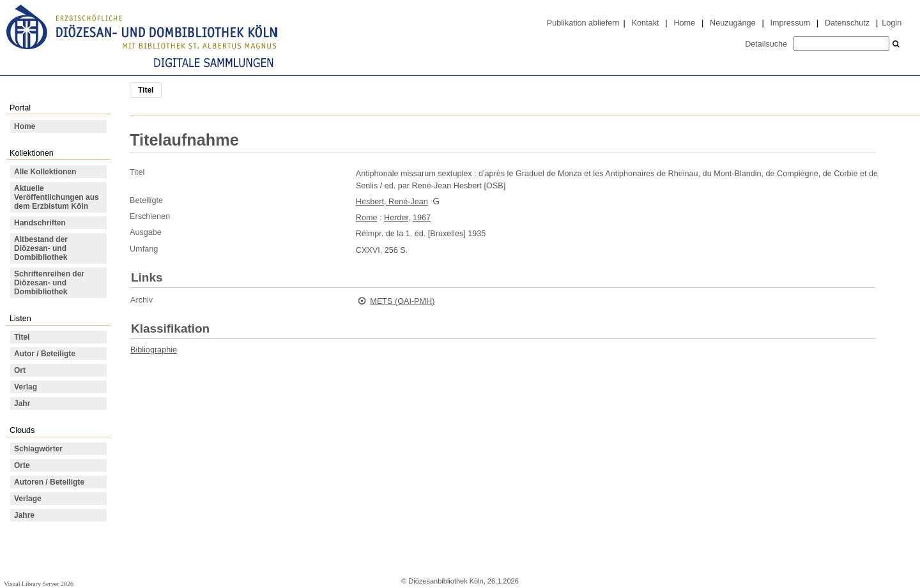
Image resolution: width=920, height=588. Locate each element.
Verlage (28, 499)
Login (892, 23)
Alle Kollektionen (45, 172)
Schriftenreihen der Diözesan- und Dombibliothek (49, 283)
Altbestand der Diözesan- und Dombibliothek (41, 248)
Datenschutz (847, 23)
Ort (20, 370)
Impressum (790, 23)
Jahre (24, 515)
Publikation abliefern (583, 23)
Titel (22, 337)
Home (684, 23)
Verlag (26, 387)
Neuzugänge (733, 23)
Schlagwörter (38, 449)
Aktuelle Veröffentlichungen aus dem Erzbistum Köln (57, 197)
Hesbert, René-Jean (392, 202)
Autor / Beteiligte (45, 354)
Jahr (22, 403)
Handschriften (40, 223)
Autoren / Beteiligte (49, 482)
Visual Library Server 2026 (39, 584)
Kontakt (646, 23)
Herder (396, 218)
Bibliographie (154, 350)
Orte (22, 465)
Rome (367, 218)
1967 (422, 218)
